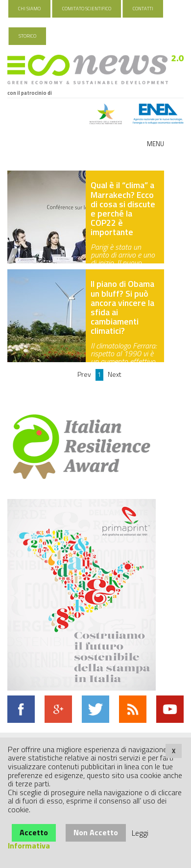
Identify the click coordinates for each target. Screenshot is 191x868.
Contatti (143, 9)
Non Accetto (96, 832)
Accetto (34, 832)
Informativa (29, 846)
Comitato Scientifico (87, 9)
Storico (27, 36)
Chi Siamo (29, 9)
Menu (155, 144)
